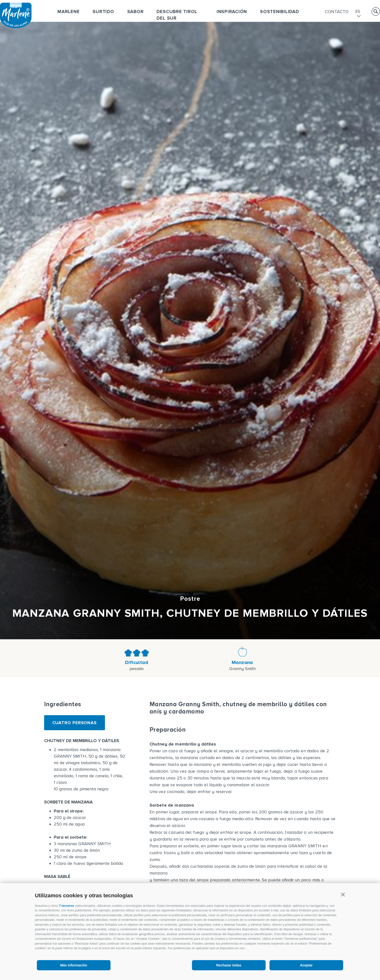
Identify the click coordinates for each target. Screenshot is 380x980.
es (358, 12)
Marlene (68, 12)
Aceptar (306, 965)
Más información (74, 965)
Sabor (135, 12)
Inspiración (232, 12)
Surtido (103, 12)
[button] (343, 895)
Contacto (337, 12)
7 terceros (66, 906)
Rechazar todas (229, 965)
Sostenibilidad (280, 12)
